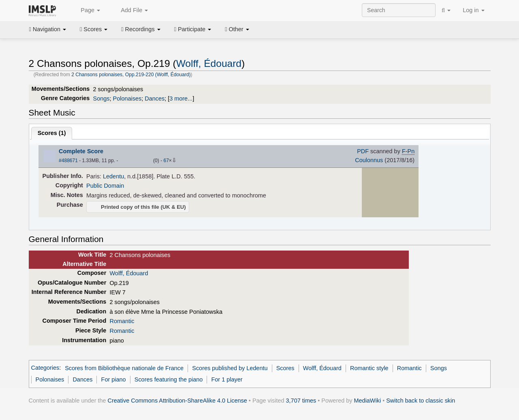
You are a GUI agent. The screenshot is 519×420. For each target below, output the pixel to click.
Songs (101, 99)
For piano (114, 379)
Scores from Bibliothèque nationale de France (124, 368)
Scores (94, 29)
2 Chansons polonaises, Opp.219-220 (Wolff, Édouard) (131, 75)
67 (166, 161)
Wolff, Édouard (209, 63)
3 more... (181, 99)
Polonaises (127, 99)
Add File (130, 11)
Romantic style (369, 368)
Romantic (122, 321)
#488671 (68, 161)
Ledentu (113, 176)
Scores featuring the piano (169, 379)
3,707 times (301, 401)
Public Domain (105, 186)
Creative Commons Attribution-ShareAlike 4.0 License (177, 401)
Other (237, 29)
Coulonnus (369, 160)
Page (86, 11)
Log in (473, 10)
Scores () (52, 133)
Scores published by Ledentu (230, 368)
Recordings (141, 29)
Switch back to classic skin (421, 401)
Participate (193, 29)
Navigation (48, 29)
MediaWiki (368, 401)
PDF (363, 151)
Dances (155, 99)
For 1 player (227, 379)
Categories (45, 368)
